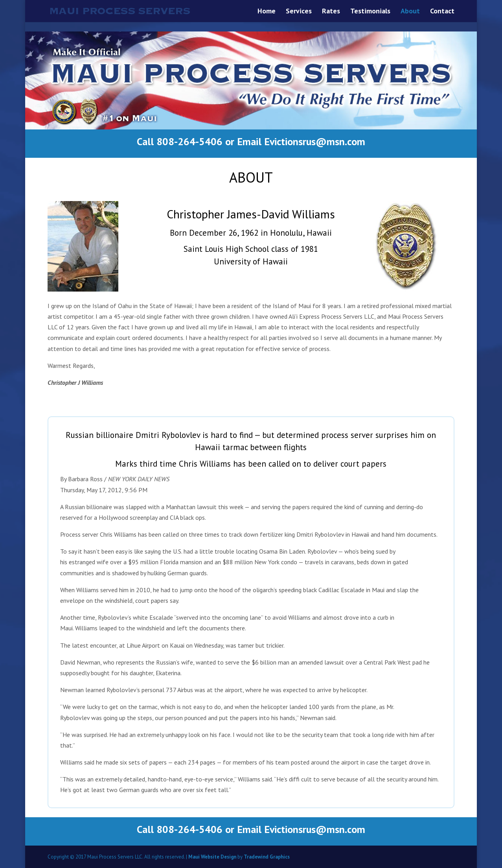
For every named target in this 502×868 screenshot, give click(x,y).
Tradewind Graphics (267, 857)
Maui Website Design (212, 857)
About (410, 12)
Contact (442, 12)
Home (267, 12)
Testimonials (370, 12)
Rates (331, 12)
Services (299, 12)
